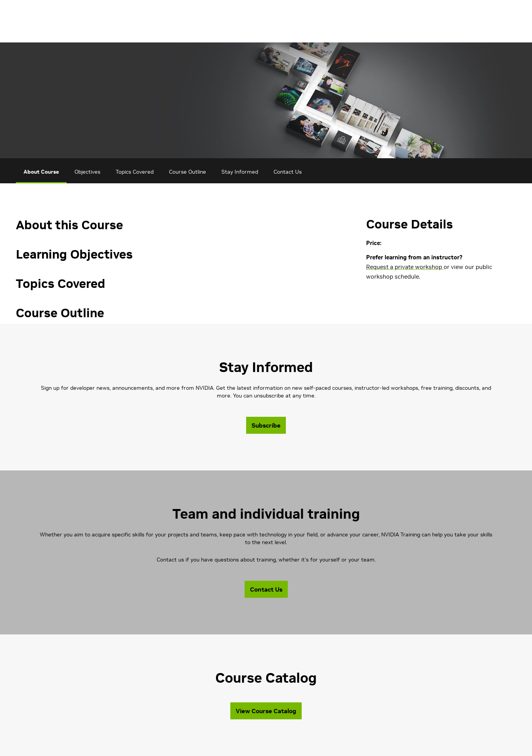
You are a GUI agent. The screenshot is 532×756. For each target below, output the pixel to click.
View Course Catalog (266, 711)
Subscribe (266, 425)
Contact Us (288, 172)
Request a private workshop (405, 267)
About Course (41, 172)
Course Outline (187, 172)
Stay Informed (240, 172)
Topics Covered (135, 172)
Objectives (87, 172)
